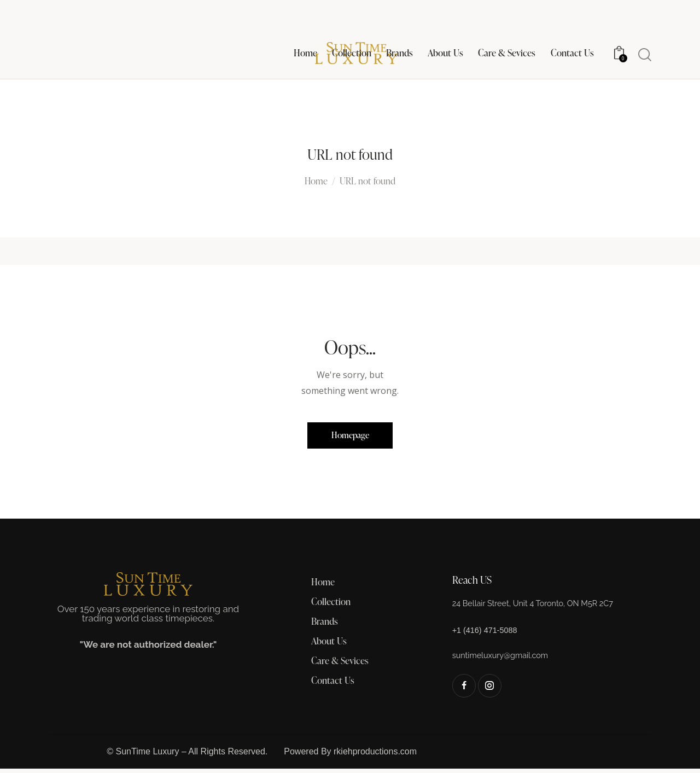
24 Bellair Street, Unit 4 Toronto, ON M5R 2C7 (542, 607)
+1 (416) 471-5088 (488, 634)
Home (316, 182)
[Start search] (644, 55)
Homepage (350, 437)
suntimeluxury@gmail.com (506, 659)
